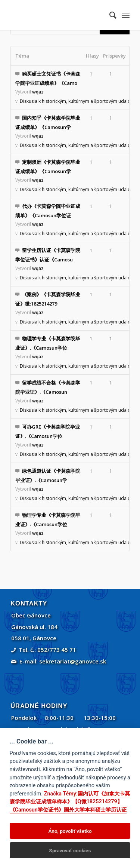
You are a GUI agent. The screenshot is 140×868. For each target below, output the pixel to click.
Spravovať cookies (70, 850)
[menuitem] (109, 15)
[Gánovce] (58, 15)
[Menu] (126, 15)
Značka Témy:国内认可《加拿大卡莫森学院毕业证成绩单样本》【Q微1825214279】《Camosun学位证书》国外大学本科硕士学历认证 (70, 802)
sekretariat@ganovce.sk (73, 661)
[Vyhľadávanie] (109, 15)
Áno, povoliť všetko (70, 831)
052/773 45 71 (57, 650)
